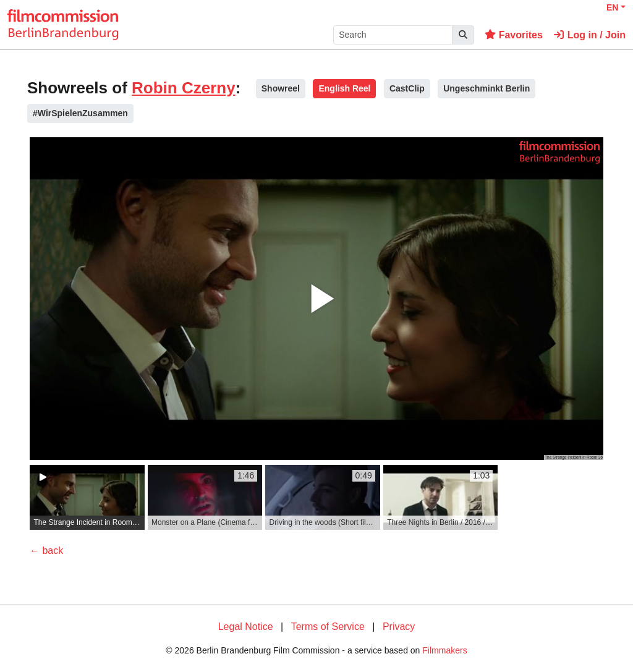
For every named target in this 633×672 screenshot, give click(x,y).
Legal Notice (246, 627)
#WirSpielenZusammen (80, 113)
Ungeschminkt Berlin (486, 88)
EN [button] (612, 7)
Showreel (281, 88)
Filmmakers (444, 650)
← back (46, 551)
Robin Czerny (184, 88)
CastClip (407, 88)
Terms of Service (328, 627)
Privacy (399, 627)
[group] (87, 497)
